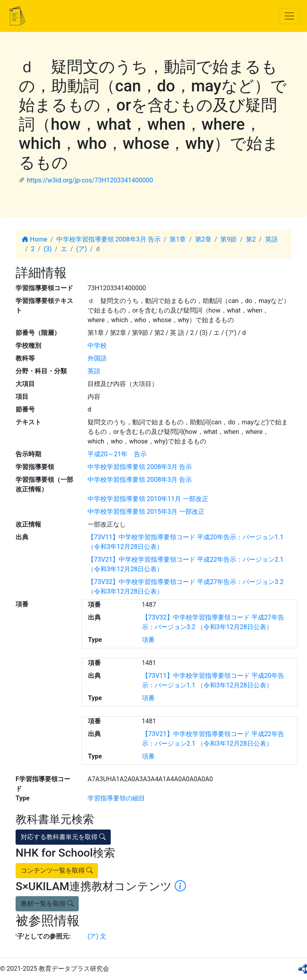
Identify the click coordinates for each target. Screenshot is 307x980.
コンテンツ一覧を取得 (57, 870)
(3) (48, 249)
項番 (148, 640)
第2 (251, 239)
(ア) (81, 249)
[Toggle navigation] (289, 16)
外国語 (97, 358)
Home (35, 239)
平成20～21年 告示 (117, 454)
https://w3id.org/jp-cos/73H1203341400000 (90, 180)
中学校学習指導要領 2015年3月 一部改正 (146, 512)
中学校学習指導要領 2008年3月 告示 (109, 239)
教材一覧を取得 (47, 904)
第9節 (228, 239)
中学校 (97, 345)
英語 (271, 239)
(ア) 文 (97, 936)
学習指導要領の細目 (116, 798)
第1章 (178, 239)
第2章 (203, 239)
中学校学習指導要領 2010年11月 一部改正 (148, 499)
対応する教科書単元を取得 (63, 837)
